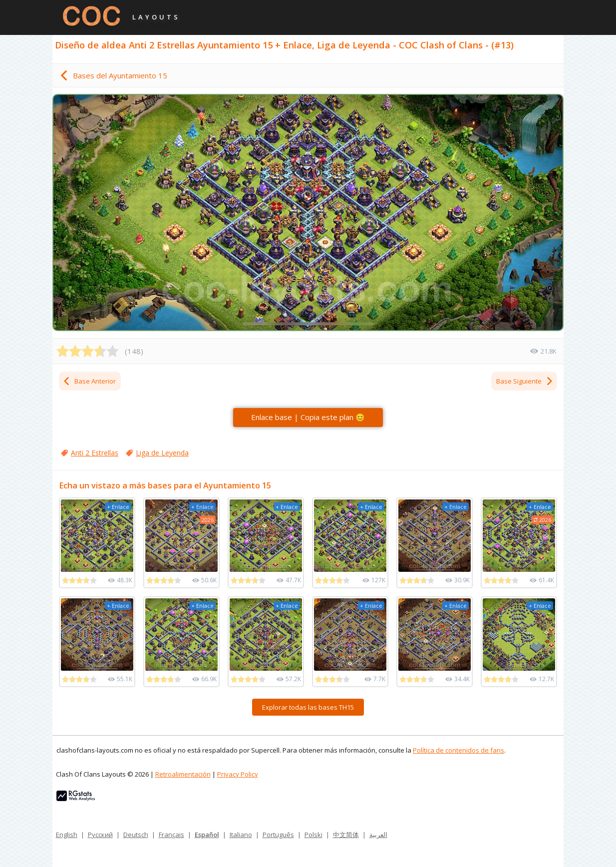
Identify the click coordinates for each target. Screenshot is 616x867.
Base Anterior (89, 381)
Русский (100, 835)
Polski (313, 835)
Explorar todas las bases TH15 (308, 707)
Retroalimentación (183, 774)
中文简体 (346, 835)
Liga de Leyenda (162, 453)
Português (278, 835)
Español (207, 835)
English (67, 835)
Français (171, 835)
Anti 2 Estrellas (95, 453)
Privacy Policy (238, 774)
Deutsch (136, 835)
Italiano (241, 835)
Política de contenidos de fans (459, 750)
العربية (378, 835)
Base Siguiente (525, 381)
